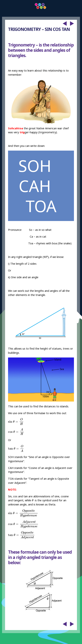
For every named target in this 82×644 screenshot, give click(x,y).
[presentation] (16, 422)
